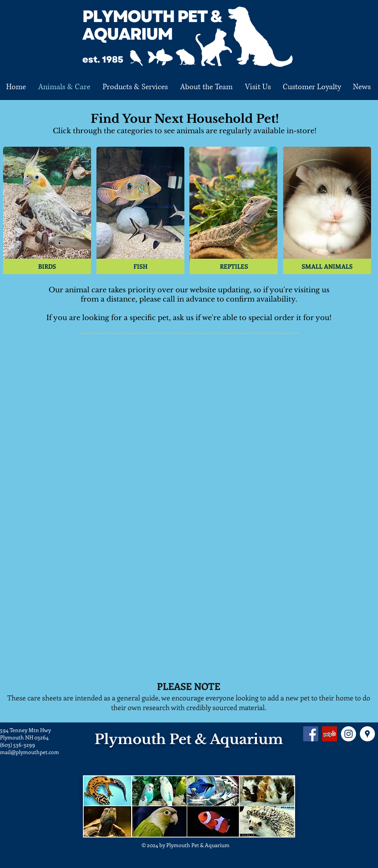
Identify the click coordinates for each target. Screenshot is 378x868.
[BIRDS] (47, 266)
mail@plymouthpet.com (30, 752)
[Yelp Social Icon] (330, 734)
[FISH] (140, 266)
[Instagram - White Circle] (348, 734)
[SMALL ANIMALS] (327, 266)
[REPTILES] (234, 266)
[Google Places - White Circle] (367, 734)
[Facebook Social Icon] (311, 734)
